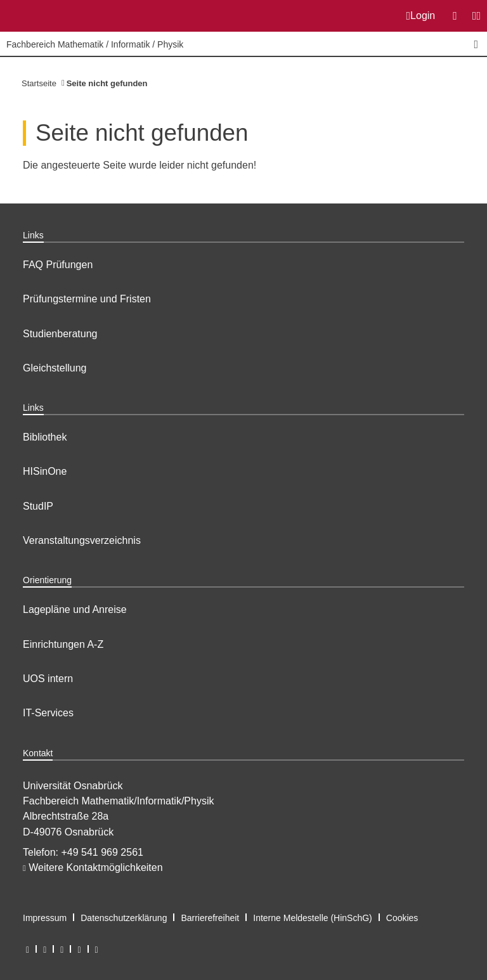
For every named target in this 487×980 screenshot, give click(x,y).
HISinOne (45, 471)
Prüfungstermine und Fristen (87, 299)
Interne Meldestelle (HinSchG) (313, 918)
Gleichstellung (55, 368)
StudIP (38, 506)
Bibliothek (45, 437)
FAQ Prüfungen (58, 265)
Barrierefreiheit (210, 918)
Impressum (45, 918)
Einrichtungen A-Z (63, 644)
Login (421, 16)
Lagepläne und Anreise (75, 609)
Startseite (39, 83)
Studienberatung (60, 334)
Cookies (402, 918)
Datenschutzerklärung (124, 918)
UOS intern (48, 679)
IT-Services (48, 713)
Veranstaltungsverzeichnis (82, 540)
